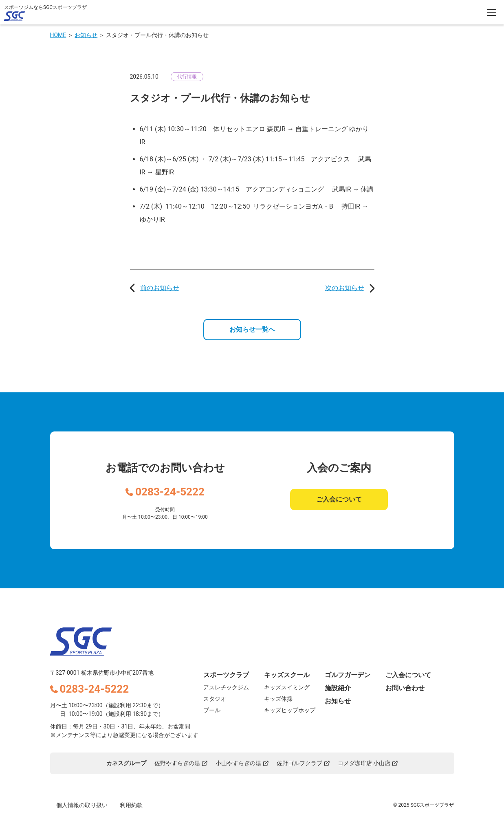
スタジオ (215, 699)
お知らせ (86, 35)
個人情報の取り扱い (82, 805)
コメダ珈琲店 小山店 (368, 763)
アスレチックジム (226, 687)
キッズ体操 (278, 699)
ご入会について (339, 499)
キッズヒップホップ (290, 710)
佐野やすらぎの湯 (181, 763)
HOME (58, 35)
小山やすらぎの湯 (242, 763)
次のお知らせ (345, 288)
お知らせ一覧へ (252, 329)
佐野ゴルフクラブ (303, 763)
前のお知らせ (160, 288)
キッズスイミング (287, 687)
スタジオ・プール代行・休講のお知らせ (157, 35)
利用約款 (131, 805)
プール (212, 710)
